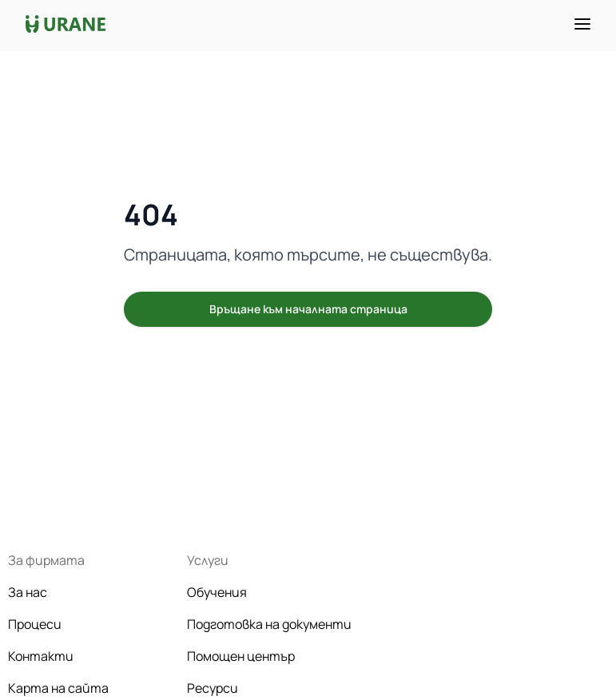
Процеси (35, 624)
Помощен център (241, 656)
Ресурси (213, 688)
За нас (28, 592)
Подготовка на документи (269, 624)
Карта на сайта (58, 688)
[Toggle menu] (582, 24)
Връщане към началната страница (308, 309)
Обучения (217, 592)
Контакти (41, 656)
